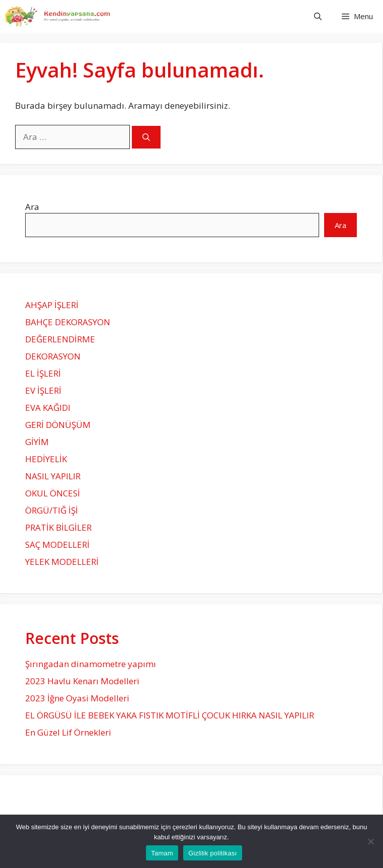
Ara (32, 207)
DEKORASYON (53, 356)
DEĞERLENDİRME (60, 339)
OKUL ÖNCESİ (53, 493)
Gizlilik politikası (213, 853)
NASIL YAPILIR (53, 476)
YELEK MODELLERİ (62, 562)
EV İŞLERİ (43, 390)
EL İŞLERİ (43, 373)
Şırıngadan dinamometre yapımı (91, 664)
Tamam (162, 853)
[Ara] (146, 137)
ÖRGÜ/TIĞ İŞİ (52, 510)
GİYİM (37, 442)
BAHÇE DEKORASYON (68, 322)
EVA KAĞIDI (48, 408)
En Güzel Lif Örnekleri (68, 732)
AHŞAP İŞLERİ (52, 305)
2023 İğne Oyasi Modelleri (77, 698)
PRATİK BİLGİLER (58, 527)
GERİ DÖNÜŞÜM (58, 425)
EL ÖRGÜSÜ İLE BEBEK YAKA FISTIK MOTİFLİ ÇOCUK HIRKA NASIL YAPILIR (170, 715)
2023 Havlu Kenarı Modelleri (82, 681)
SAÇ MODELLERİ (57, 545)
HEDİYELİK (46, 459)
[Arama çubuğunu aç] (318, 16)
